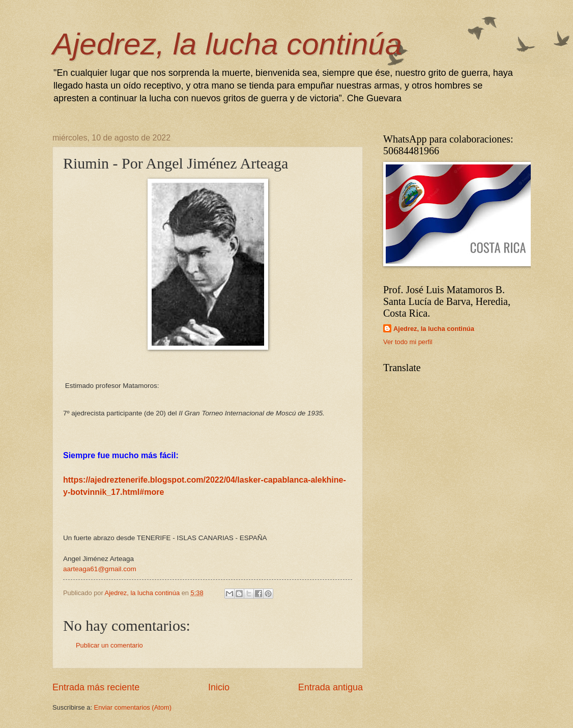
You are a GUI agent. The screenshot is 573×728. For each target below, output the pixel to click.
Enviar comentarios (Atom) (133, 707)
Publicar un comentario (109, 645)
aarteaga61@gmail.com (100, 569)
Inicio (219, 687)
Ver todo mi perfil (408, 342)
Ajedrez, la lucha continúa (227, 44)
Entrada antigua (331, 687)
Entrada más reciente (96, 687)
